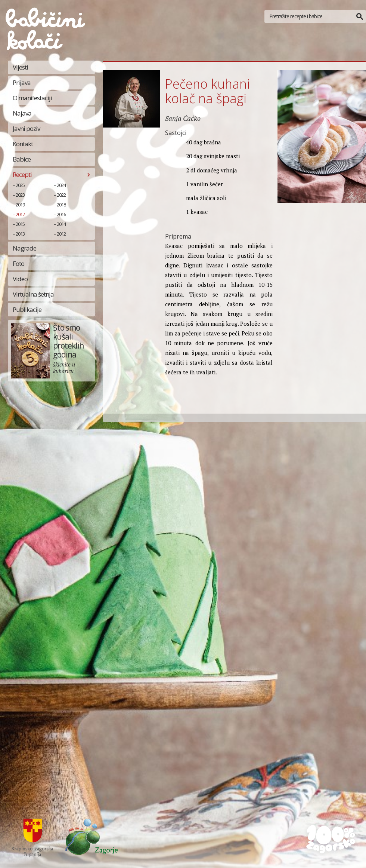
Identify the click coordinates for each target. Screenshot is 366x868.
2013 (20, 234)
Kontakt (23, 144)
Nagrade (24, 248)
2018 (61, 205)
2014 (61, 224)
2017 (20, 214)
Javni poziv (26, 128)
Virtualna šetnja (33, 294)
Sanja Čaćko (183, 118)
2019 (20, 205)
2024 (61, 185)
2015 (20, 224)
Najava (22, 113)
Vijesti (20, 67)
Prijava (22, 82)
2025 (20, 185)
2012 (61, 234)
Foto (18, 263)
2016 (61, 214)
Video (20, 279)
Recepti (22, 174)
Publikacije (27, 309)
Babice (22, 159)
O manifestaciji (32, 98)
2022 (61, 195)
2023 (20, 195)
